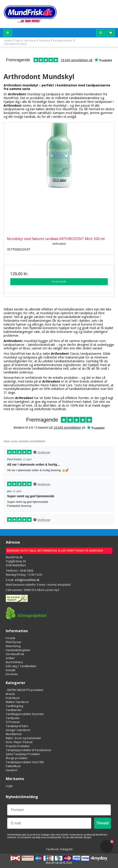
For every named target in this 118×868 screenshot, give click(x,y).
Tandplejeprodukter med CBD (25, 762)
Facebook (52, 849)
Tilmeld (102, 823)
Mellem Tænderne (17, 702)
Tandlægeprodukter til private (25, 714)
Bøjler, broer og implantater (24, 738)
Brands (10, 694)
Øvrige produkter (17, 758)
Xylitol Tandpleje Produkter (23, 754)
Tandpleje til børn (17, 726)
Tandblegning (14, 706)
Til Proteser (13, 722)
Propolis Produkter (18, 746)
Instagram (66, 849)
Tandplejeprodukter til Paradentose (28, 750)
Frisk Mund (13, 698)
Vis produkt (59, 282)
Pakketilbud (13, 766)
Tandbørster (14, 710)
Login (9, 786)
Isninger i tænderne (18, 730)
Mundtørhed (14, 734)
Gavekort (12, 770)
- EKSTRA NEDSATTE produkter (25, 690)
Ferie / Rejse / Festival (19, 742)
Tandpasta (13, 718)
